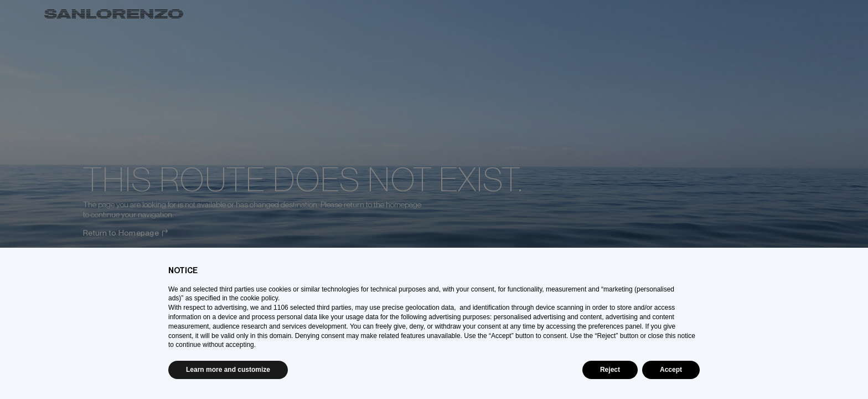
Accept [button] (671, 370)
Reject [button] (610, 370)
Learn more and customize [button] (228, 370)
